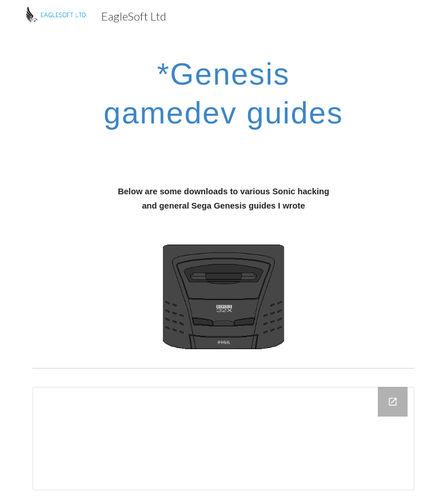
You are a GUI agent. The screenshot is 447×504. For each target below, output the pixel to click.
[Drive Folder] (224, 439)
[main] (223, 91)
